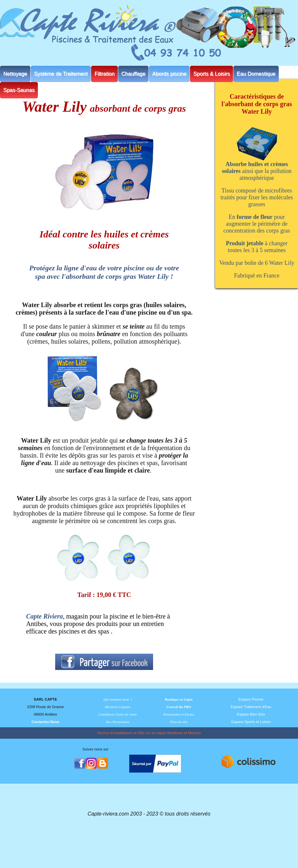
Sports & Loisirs (212, 74)
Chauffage (133, 74)
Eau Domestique (256, 74)
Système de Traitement (61, 74)
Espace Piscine (251, 699)
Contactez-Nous (46, 722)
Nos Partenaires (118, 722)
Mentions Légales (118, 707)
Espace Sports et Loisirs (251, 722)
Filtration (104, 74)
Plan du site (179, 722)
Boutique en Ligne (179, 699)
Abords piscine (169, 74)
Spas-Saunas (19, 90)
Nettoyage (15, 74)
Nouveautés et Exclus (179, 714)
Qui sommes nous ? (118, 699)
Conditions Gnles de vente (118, 714)
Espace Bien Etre (251, 714)
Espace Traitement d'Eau (251, 707)
